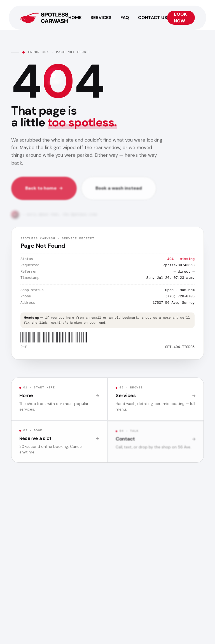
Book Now (180, 18)
